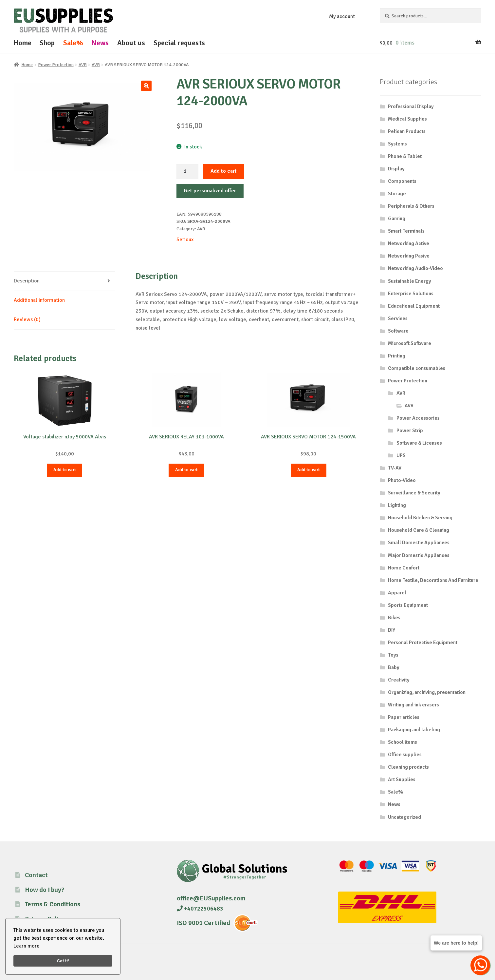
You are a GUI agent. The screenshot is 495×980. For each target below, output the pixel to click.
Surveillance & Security (414, 493)
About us (131, 43)
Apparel (397, 593)
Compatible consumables (417, 368)
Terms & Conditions (53, 904)
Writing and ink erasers (413, 705)
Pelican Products (407, 131)
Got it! (63, 961)
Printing (397, 356)
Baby (394, 667)
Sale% (73, 43)
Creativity (399, 680)
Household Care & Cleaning (419, 530)
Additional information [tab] (39, 300)
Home (22, 43)
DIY (392, 630)
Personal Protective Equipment (423, 643)
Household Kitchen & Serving (420, 518)
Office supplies (405, 755)
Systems (397, 144)
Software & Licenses (419, 443)
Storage (397, 194)
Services (398, 318)
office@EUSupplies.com (211, 898)
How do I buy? (45, 890)
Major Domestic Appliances (419, 555)
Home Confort (404, 568)
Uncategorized (404, 817)
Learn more (27, 946)
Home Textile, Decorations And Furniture (433, 580)
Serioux (185, 240)
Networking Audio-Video (415, 268)
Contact (36, 875)
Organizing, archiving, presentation (427, 692)
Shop (47, 43)
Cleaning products (408, 767)
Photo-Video (402, 480)
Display (396, 169)
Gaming (397, 219)
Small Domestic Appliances (419, 543)
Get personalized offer (210, 191)
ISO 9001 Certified (203, 923)
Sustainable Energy (410, 281)
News (100, 43)
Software (398, 331)
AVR (83, 65)
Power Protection (56, 65)
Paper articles (404, 717)
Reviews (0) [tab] (27, 319)
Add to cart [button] (65, 470)
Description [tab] (27, 281)
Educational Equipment (414, 306)
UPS (401, 455)
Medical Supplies (407, 119)
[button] (146, 86)
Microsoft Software (410, 343)
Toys (393, 655)
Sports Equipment (408, 605)
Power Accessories (418, 418)
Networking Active (409, 243)
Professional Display (411, 106)
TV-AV (395, 468)
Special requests (179, 43)
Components (402, 181)
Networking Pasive (409, 256)
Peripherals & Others (411, 206)
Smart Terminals (406, 231)
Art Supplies (402, 779)
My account (342, 16)
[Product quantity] (188, 171)
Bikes (394, 618)
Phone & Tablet (405, 156)
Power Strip (410, 431)
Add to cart (224, 171)
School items (403, 742)
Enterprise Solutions (411, 294)
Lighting (397, 505)
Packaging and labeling (414, 730)
